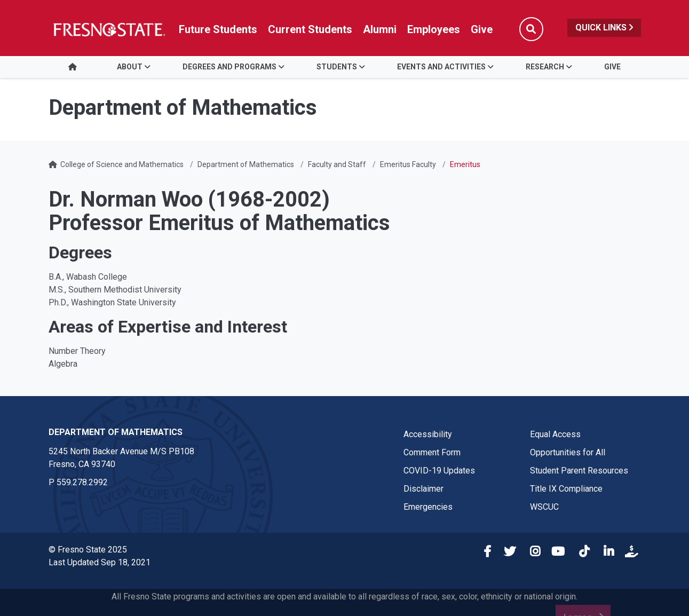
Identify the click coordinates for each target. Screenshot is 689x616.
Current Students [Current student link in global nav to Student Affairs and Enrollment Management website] (310, 29)
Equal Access (555, 434)
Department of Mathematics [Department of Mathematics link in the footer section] (116, 432)
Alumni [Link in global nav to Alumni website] (380, 29)
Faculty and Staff (337, 164)
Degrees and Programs (229, 67)
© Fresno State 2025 (88, 550)
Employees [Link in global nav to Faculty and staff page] (434, 29)
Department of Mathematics (246, 164)
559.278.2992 (82, 482)
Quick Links (604, 27)
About (130, 67)
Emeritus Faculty (408, 164)
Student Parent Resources (579, 471)
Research (545, 67)
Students (337, 67)
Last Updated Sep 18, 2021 (100, 562)
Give (612, 67)
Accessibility (428, 434)
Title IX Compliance (566, 489)
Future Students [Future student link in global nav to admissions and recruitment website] (218, 29)
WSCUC (544, 507)
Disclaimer (423, 489)
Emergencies (428, 507)
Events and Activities (441, 67)
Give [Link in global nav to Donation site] (482, 29)
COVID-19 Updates (439, 471)
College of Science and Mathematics (122, 164)
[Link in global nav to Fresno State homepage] (109, 29)
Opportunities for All (568, 452)
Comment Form (432, 452)
